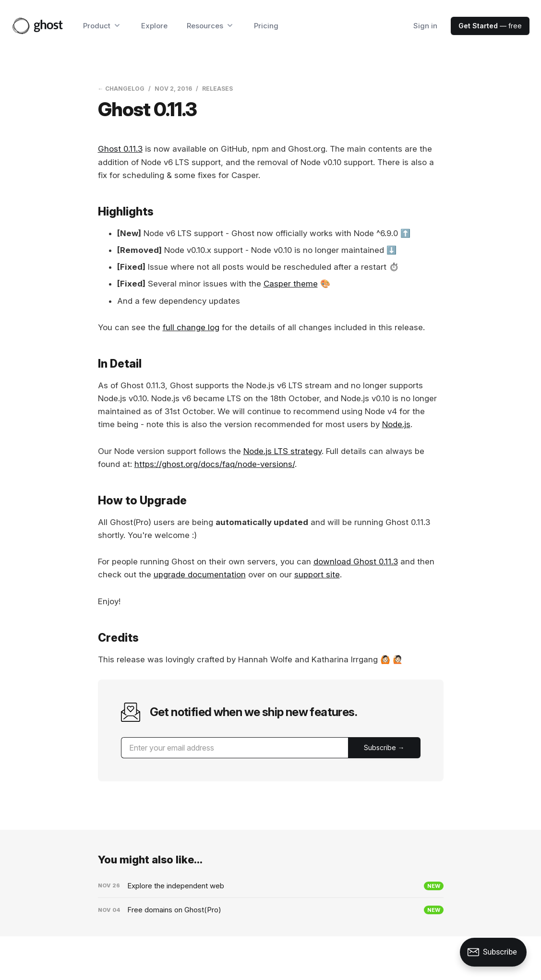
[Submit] (384, 748)
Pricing (266, 26)
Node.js (396, 424)
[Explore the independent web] (271, 886)
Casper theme (291, 284)
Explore (154, 26)
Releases (217, 89)
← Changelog (121, 89)
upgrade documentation (200, 574)
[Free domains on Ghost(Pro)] (271, 910)
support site (317, 574)
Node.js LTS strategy (283, 451)
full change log (191, 327)
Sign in (425, 26)
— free (490, 26)
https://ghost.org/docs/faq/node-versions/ (215, 464)
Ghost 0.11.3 (120, 149)
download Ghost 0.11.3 (356, 562)
